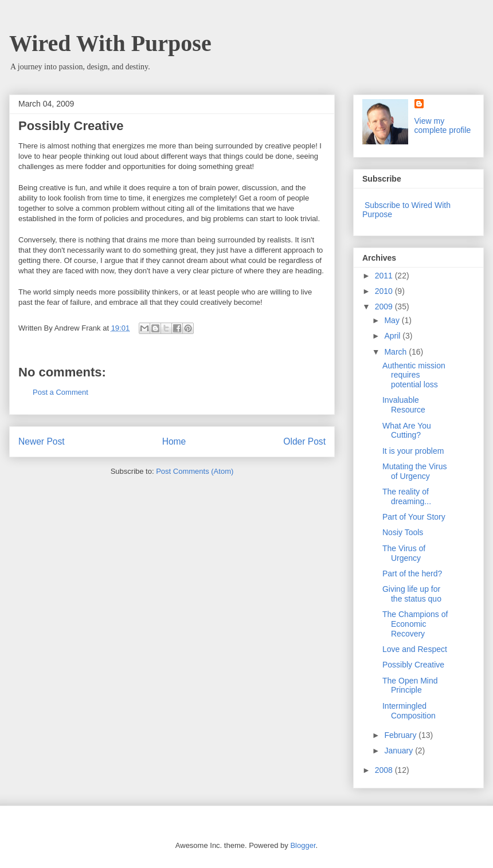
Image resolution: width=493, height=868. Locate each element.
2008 (385, 770)
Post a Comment (60, 392)
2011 (385, 276)
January (400, 751)
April (393, 336)
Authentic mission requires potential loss (414, 375)
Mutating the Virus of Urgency (415, 471)
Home (174, 441)
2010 (385, 291)
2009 (385, 307)
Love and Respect (415, 649)
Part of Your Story (414, 517)
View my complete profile (443, 125)
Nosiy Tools (403, 532)
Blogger (303, 845)
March (396, 352)
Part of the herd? (412, 574)
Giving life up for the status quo (412, 594)
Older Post (304, 441)
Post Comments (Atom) (195, 471)
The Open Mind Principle (410, 686)
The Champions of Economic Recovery (415, 624)
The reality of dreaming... (407, 496)
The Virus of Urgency (404, 553)
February (401, 735)
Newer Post (42, 441)
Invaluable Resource (404, 405)
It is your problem (413, 451)
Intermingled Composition (409, 711)
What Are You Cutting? (407, 431)
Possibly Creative (413, 665)
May (393, 320)
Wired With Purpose (110, 43)
